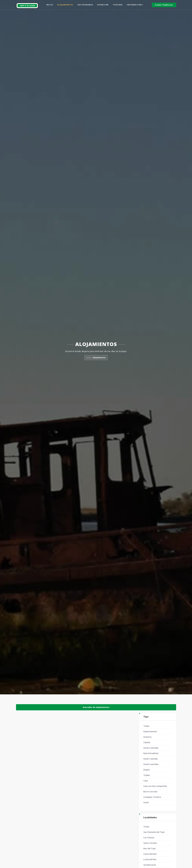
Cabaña (147, 742)
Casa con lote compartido (155, 786)
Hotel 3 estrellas (151, 764)
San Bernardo (150, 865)
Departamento (150, 732)
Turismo (118, 5)
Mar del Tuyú (150, 849)
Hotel (146, 803)
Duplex (147, 770)
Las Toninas (149, 838)
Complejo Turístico (152, 797)
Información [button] (135, 5)
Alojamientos (65, 5)
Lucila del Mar (150, 859)
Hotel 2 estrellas (151, 748)
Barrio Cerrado (150, 792)
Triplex (147, 775)
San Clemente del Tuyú (154, 832)
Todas (146, 726)
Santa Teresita (150, 843)
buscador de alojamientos (96, 707)
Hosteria (147, 737)
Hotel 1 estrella (150, 759)
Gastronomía (85, 5)
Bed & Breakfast (151, 753)
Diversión (103, 5)
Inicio (50, 5)
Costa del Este (150, 854)
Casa (146, 781)
